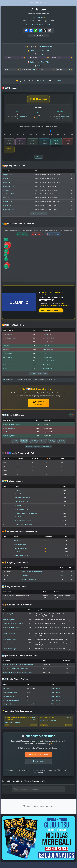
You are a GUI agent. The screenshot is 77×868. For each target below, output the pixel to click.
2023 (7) (52, 445)
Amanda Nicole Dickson (21, 560)
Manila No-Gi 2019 (48, 372)
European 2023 (7, 204)
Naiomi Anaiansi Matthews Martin (31, 576)
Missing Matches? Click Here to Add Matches (38, 451)
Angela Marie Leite (8, 647)
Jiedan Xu (6, 349)
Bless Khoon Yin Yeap (10, 696)
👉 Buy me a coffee (38, 759)
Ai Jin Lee (18, 510)
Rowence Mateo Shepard (11, 704)
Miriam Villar (6, 353)
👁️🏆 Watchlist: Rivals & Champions (19, 609)
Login (47, 3)
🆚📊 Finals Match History (14, 328)
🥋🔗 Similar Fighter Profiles (15, 683)
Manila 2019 (46, 368)
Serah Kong (25, 580)
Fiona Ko (17, 494)
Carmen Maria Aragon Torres (23, 529)
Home (30, 3)
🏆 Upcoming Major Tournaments (17, 715)
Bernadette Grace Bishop (22, 502)
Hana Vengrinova (8, 345)
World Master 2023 (8, 196)
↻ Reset (38, 159)
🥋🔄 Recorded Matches (13, 419)
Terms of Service (33, 812)
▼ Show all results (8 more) (38, 217)
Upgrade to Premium (39, 407)
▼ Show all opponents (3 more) (38, 377)
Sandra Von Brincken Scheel (11, 428)
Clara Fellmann (7, 337)
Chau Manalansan (8, 364)
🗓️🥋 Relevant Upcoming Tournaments (20, 660)
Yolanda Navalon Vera (21, 513)
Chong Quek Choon (9, 700)
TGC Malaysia (37, 19)
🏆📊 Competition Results (14, 168)
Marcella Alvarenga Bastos (23, 525)
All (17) (15, 445)
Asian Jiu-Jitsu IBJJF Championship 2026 (15, 673)
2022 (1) (62, 445)
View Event (33, 730)
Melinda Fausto (19, 521)
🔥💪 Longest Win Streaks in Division (19, 536)
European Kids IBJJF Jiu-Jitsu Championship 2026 (18, 669)
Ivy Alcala (5, 368)
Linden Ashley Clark (9, 440)
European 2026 (7, 177)
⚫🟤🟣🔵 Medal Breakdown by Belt (19, 457)
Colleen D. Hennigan (9, 637)
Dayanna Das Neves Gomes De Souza (27, 517)
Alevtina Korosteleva (9, 432)
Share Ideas (39, 766)
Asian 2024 (6, 193)
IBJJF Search (39, 3)
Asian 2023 (6, 200)
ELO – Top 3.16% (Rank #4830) (38, 26)
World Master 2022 (8, 212)
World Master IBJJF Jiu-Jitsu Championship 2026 (17, 676)
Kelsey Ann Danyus (9, 708)
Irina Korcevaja (7, 360)
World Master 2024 (8, 189)
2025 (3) (33, 445)
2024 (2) (43, 445)
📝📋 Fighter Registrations (15, 591)
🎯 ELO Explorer (10, 89)
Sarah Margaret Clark (9, 341)
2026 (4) (24, 445)
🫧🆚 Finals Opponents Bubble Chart (19, 227)
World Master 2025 (8, 185)
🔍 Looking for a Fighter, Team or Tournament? (24, 786)
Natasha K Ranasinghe (21, 552)
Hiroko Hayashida (8, 357)
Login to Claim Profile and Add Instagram (38, 15)
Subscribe (38, 37)
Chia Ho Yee (7, 692)
